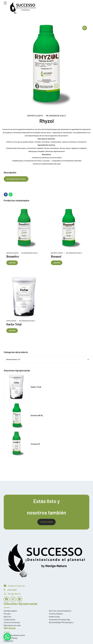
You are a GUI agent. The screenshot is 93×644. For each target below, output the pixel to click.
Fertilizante (11, 321)
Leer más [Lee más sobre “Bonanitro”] (12, 263)
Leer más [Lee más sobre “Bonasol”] (57, 263)
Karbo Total (14, 324)
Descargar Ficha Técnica (16, 179)
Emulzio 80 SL (37, 415)
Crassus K (35, 444)
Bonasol (56, 256)
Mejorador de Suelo (56, 116)
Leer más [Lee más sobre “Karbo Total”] (12, 331)
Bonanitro (13, 256)
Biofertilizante (35, 116)
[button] (7, 637)
